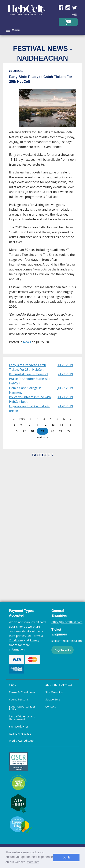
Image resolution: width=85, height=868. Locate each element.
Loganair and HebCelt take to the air (30, 408)
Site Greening (54, 692)
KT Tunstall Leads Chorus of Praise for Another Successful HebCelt (30, 379)
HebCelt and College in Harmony (25, 390)
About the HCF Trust (59, 685)
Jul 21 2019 (65, 397)
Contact (50, 706)
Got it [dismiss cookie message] (66, 858)
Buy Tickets (63, 650)
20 (53, 431)
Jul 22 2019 (65, 388)
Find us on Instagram (68, 8)
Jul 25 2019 (65, 365)
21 (61, 431)
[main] (42, 210)
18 (32, 431)
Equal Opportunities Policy (22, 708)
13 (53, 425)
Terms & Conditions (22, 692)
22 (69, 431)
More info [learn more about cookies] (33, 862)
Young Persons (19, 699)
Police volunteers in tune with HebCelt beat (30, 399)
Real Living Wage (20, 733)
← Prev (21, 419)
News (27, 342)
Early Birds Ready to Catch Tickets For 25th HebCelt (28, 367)
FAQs (12, 685)
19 (42, 431)
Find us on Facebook (61, 8)
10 (29, 425)
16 (16, 431)
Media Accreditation (22, 740)
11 (37, 425)
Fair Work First (18, 726)
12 (45, 425)
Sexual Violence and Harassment (22, 718)
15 (70, 425)
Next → (41, 437)
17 (24, 431)
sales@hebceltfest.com (67, 641)
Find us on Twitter (75, 8)
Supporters (53, 699)
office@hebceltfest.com (67, 622)
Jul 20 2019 (65, 406)
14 (61, 425)
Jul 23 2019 (65, 374)
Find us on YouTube (75, 14)
